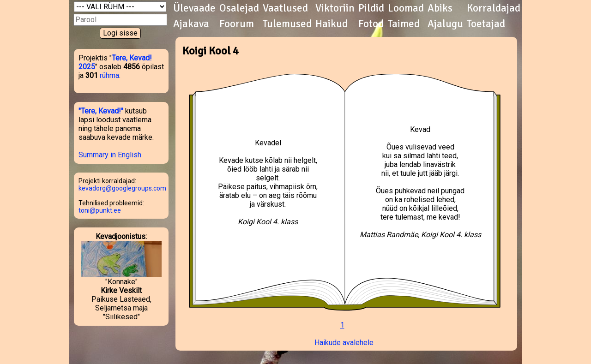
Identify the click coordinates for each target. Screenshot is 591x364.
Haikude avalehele (344, 343)
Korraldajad (494, 8)
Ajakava (191, 24)
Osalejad (239, 8)
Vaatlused (285, 8)
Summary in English (110, 155)
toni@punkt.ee (100, 210)
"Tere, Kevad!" (101, 111)
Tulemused (287, 24)
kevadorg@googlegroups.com (122, 188)
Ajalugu (445, 24)
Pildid (371, 8)
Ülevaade (194, 8)
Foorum (237, 24)
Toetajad (486, 24)
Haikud (332, 24)
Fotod (371, 24)
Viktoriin (335, 8)
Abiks (440, 8)
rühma (109, 75)
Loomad (406, 8)
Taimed (404, 24)
